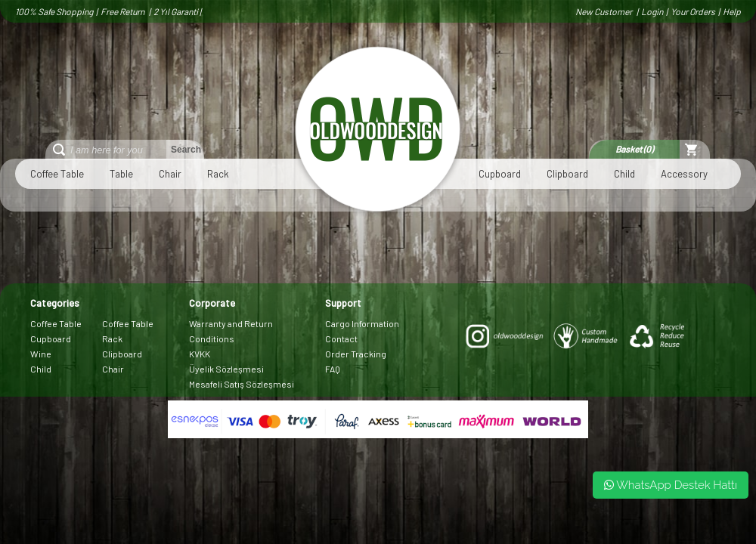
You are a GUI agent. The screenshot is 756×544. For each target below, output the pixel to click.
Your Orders (693, 11)
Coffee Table (57, 174)
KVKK (200, 354)
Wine (41, 354)
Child (624, 174)
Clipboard (567, 174)
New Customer (604, 11)
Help (732, 11)
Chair (170, 174)
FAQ (333, 369)
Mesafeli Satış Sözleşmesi (242, 384)
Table (121, 174)
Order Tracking (356, 354)
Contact (341, 338)
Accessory (684, 174)
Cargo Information (362, 323)
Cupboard (500, 174)
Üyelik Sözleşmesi (226, 369)
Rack (218, 174)
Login (652, 11)
